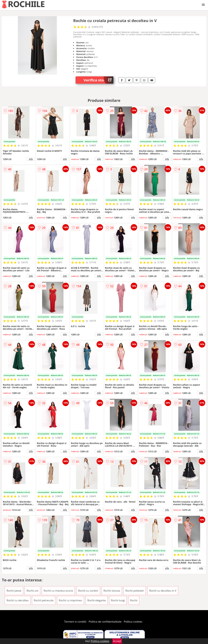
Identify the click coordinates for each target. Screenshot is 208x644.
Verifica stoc (98, 80)
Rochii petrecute (44, 600)
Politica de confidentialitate (105, 622)
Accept (117, 641)
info (31, 159)
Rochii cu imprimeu (71, 600)
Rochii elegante (96, 600)
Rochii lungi (118, 600)
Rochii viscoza (112, 591)
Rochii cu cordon (88, 591)
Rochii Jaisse (14, 591)
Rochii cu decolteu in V (163, 591)
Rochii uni (32, 591)
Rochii (134, 600)
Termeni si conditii (75, 622)
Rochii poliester (135, 591)
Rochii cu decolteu (17, 600)
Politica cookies (133, 622)
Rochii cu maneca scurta (58, 591)
